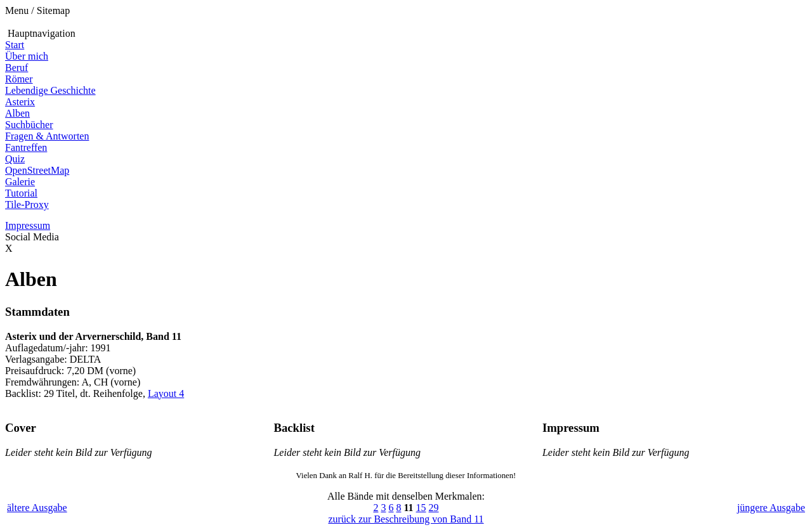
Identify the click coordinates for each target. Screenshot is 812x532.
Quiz (15, 159)
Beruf (16, 68)
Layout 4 (166, 393)
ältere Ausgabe (37, 508)
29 (434, 508)
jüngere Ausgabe (771, 508)
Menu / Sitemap (37, 10)
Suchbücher (29, 125)
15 (421, 508)
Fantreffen (26, 147)
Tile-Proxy (27, 204)
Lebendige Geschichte (50, 90)
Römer (19, 79)
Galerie (20, 182)
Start (15, 45)
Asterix (20, 102)
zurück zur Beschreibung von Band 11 (406, 519)
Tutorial (21, 193)
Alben (17, 113)
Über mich (27, 56)
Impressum (28, 225)
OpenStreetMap (37, 170)
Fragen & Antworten (47, 136)
